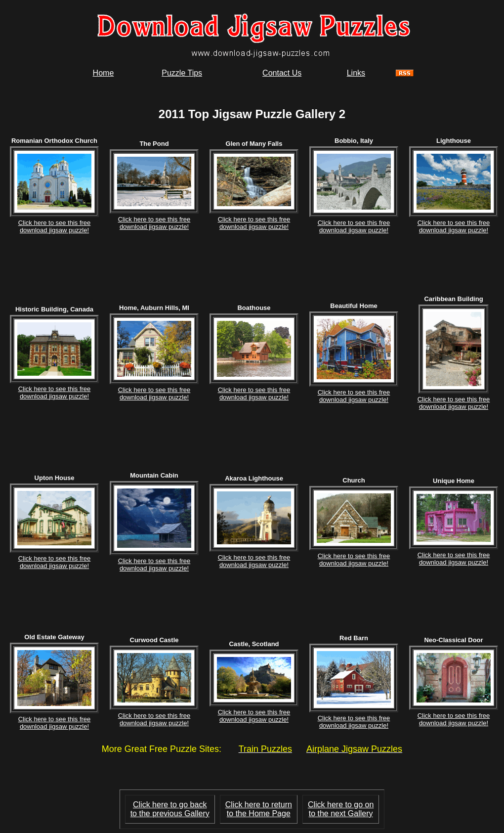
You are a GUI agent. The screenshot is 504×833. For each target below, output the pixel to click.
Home (104, 73)
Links (356, 73)
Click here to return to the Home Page (259, 809)
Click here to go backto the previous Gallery (170, 809)
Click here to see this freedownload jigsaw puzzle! (55, 226)
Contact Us (282, 73)
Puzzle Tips (182, 73)
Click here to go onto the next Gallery (341, 809)
